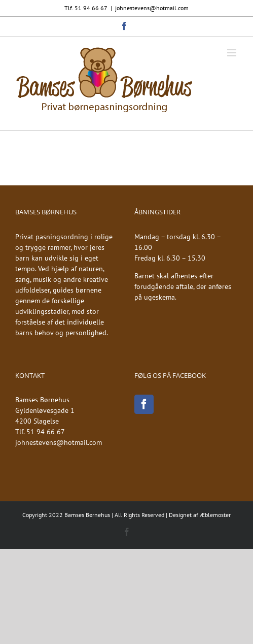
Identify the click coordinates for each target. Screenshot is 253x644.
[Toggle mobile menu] (232, 53)
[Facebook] (144, 404)
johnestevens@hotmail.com (152, 8)
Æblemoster (215, 515)
